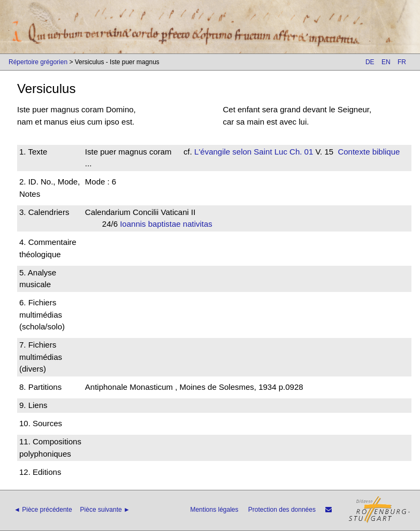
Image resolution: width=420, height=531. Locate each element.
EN (386, 62)
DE (370, 62)
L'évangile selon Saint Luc (241, 152)
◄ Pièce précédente (43, 510)
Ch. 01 (300, 152)
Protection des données (282, 510)
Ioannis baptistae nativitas (169, 224)
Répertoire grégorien (38, 62)
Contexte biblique (369, 152)
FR (402, 62)
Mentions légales (214, 510)
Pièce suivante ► (105, 510)
